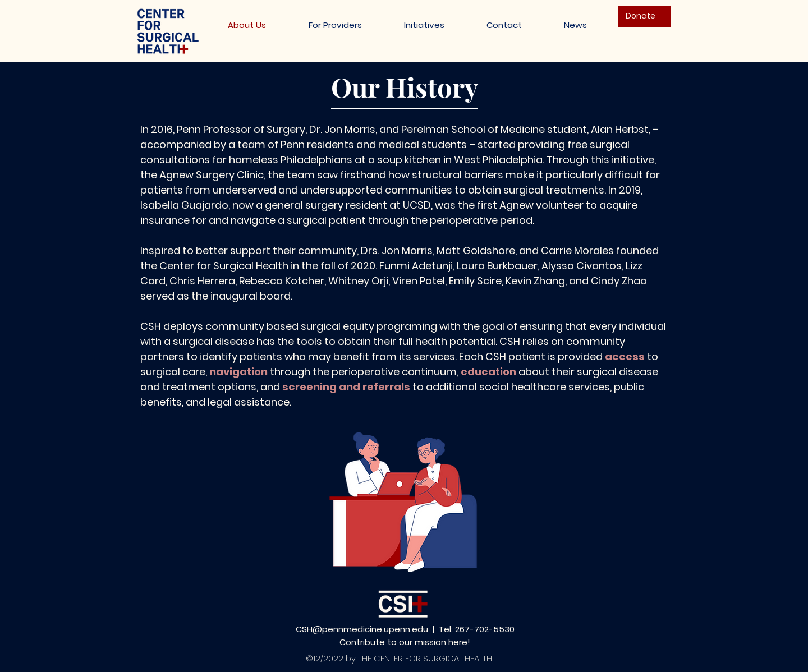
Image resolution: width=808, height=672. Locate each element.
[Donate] (644, 16)
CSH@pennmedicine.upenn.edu (362, 629)
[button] (424, 25)
